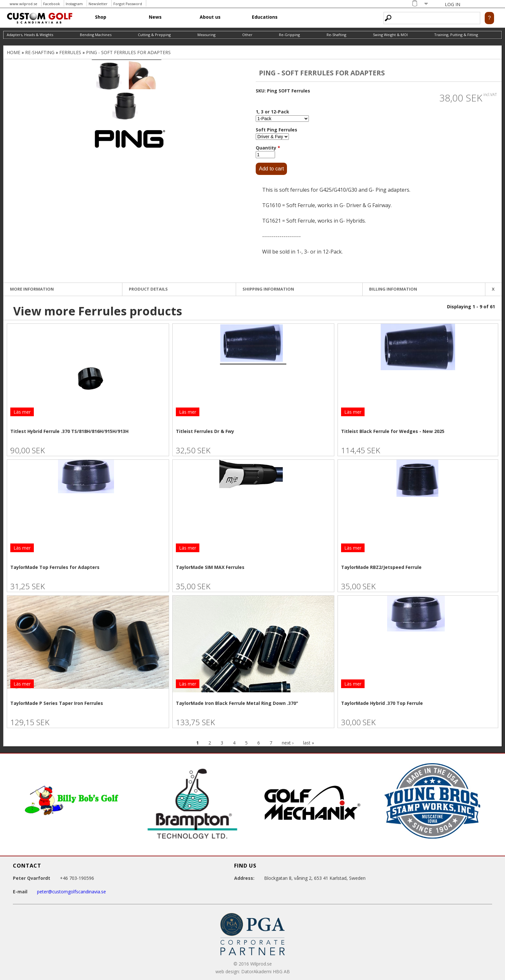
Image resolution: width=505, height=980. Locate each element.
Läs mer (22, 412)
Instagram (74, 4)
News (155, 17)
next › (288, 743)
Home (14, 52)
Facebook (52, 4)
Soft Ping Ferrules (276, 130)
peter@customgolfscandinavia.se (71, 892)
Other (247, 35)
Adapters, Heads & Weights (30, 35)
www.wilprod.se (24, 4)
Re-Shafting (336, 35)
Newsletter (98, 4)
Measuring (206, 35)
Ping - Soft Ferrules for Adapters (128, 52)
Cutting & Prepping (154, 35)
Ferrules (70, 52)
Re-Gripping (289, 35)
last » (309, 743)
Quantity (268, 148)
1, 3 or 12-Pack (272, 112)
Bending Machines (96, 35)
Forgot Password (128, 4)
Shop (101, 17)
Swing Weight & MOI (390, 35)
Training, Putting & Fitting (456, 35)
